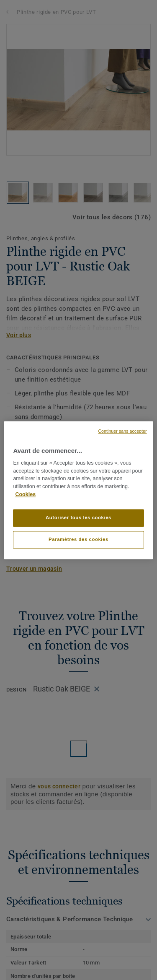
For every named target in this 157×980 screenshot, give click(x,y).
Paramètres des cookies (78, 539)
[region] (78, 490)
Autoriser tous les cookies (78, 517)
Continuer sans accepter (122, 431)
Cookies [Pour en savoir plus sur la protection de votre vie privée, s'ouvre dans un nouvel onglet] (25, 494)
